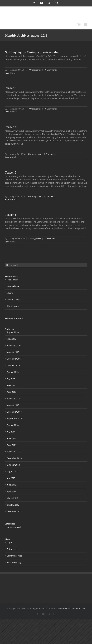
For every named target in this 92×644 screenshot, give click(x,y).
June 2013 (11, 485)
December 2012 (14, 511)
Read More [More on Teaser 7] (10, 157)
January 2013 (13, 505)
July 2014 (11, 432)
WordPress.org (14, 562)
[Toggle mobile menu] (85, 25)
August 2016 (13, 332)
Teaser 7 (10, 127)
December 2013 (14, 458)
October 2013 (13, 465)
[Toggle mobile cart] (79, 25)
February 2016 (14, 345)
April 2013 (11, 491)
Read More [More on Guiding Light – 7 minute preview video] (10, 73)
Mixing (10, 293)
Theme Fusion (78, 609)
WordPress (65, 609)
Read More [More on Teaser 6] (10, 199)
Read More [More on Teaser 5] (10, 242)
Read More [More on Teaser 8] (10, 112)
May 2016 (11, 339)
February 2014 (14, 452)
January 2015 (13, 405)
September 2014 (15, 418)
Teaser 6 (10, 172)
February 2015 (14, 398)
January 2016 (13, 352)
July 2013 (11, 478)
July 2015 (11, 379)
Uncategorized (36, 70)
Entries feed (12, 549)
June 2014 (11, 438)
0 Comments (51, 70)
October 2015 (13, 365)
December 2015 (14, 359)
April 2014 (11, 445)
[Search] (7, 265)
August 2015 (13, 372)
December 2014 (14, 412)
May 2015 (11, 385)
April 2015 (11, 392)
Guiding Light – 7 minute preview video (32, 52)
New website (13, 286)
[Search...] (46, 265)
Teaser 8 (10, 88)
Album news (13, 306)
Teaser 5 (10, 215)
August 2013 (13, 471)
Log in (10, 542)
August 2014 (13, 425)
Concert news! (14, 300)
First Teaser (12, 280)
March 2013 (12, 498)
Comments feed (14, 556)
